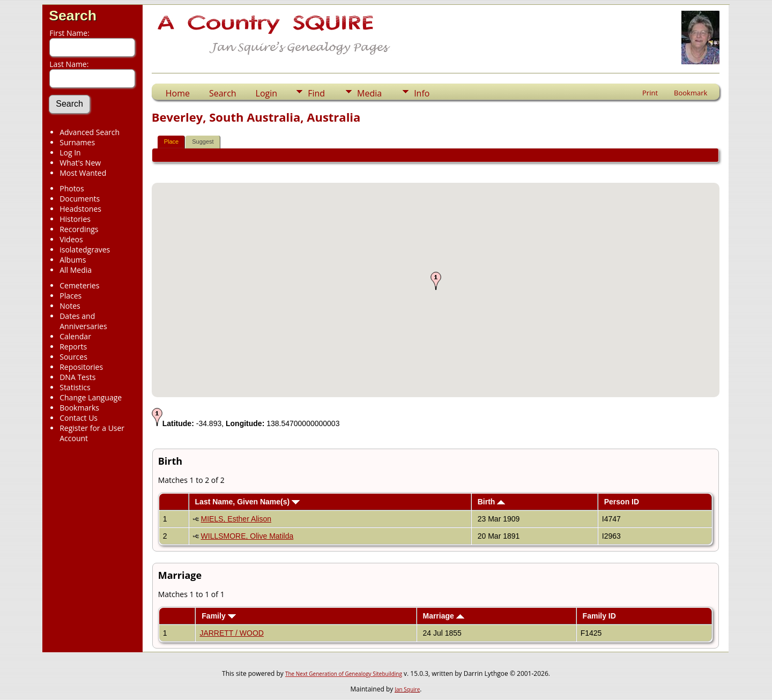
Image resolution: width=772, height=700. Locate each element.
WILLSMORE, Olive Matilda (247, 536)
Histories (75, 219)
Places (70, 296)
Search (73, 16)
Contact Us (79, 418)
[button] (436, 281)
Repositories (81, 367)
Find (316, 93)
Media (369, 93)
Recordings (79, 229)
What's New (80, 163)
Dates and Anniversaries (83, 321)
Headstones (80, 209)
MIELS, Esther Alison (236, 519)
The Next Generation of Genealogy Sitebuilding (344, 674)
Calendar (75, 336)
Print (650, 93)
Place (172, 142)
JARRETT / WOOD (232, 633)
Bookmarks (79, 408)
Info (422, 93)
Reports (73, 347)
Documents (80, 199)
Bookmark (691, 93)
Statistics (75, 387)
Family (218, 616)
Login (267, 93)
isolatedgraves (85, 250)
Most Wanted (83, 173)
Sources (73, 357)
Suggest (203, 142)
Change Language (91, 397)
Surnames (77, 142)
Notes (70, 306)
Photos (72, 188)
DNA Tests (77, 377)
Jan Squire (407, 689)
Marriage (443, 616)
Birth (492, 502)
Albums (73, 260)
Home (178, 93)
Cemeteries (79, 285)
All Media (76, 270)
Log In (70, 152)
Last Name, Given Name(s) (248, 502)
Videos (71, 239)
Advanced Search (90, 132)
